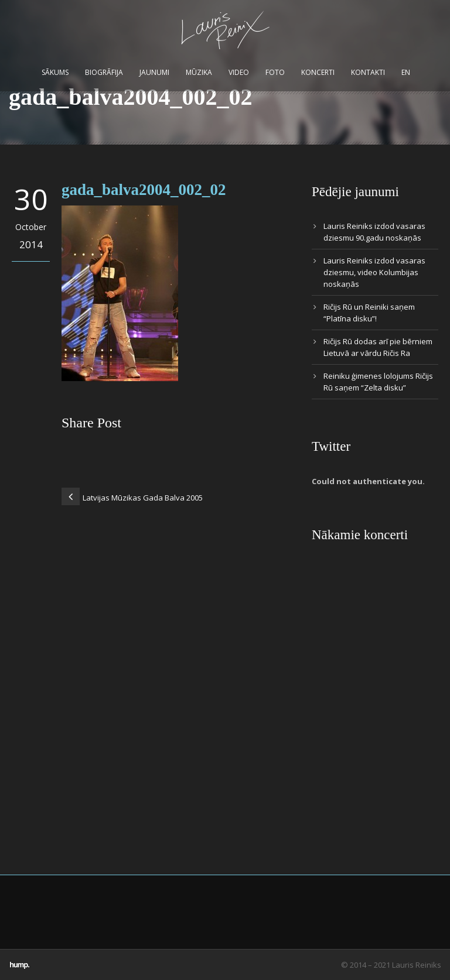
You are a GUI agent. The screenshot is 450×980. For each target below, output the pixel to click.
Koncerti (318, 72)
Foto (275, 72)
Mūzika (199, 72)
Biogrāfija (104, 72)
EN (406, 72)
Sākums (55, 72)
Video (239, 72)
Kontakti (368, 72)
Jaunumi (154, 72)
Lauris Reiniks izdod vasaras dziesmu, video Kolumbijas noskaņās (374, 272)
